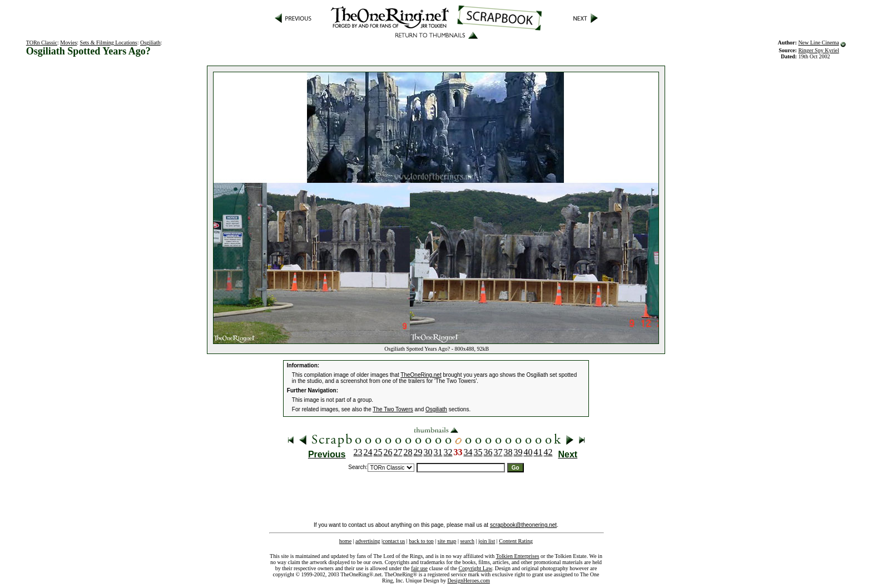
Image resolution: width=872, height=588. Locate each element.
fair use (419, 568)
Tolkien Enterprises (518, 556)
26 (388, 452)
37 (498, 452)
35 (478, 452)
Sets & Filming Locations (109, 43)
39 (518, 452)
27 (398, 452)
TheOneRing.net (421, 375)
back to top (421, 541)
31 (438, 452)
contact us (394, 541)
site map (447, 541)
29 (418, 452)
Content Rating (516, 541)
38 (508, 452)
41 (538, 452)
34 (468, 452)
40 (528, 452)
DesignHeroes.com (469, 580)
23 (358, 452)
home (345, 541)
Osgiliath (150, 43)
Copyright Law (475, 568)
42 (548, 452)
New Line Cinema (818, 43)
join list (487, 541)
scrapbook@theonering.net (523, 525)
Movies (68, 43)
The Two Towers (393, 409)
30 (428, 452)
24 (368, 452)
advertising (368, 541)
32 (448, 452)
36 (488, 452)
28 (408, 452)
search (467, 541)
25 (378, 452)
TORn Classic (42, 43)
